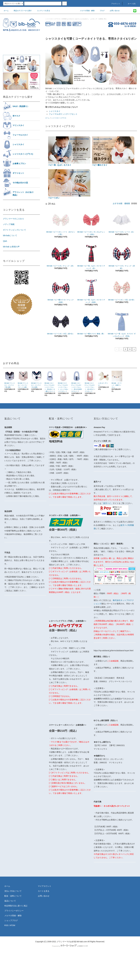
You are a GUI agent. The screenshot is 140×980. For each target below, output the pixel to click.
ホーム (6, 11)
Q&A (5, 241)
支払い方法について (13, 891)
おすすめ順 (118, 203)
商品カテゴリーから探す (21, 11)
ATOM (13, 925)
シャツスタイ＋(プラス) (59, 118)
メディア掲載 (9, 224)
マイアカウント (45, 886)
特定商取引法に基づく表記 (16, 906)
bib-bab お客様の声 (11, 247)
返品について (10, 901)
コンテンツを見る (42, 11)
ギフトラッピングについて (14, 230)
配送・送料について (13, 896)
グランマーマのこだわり (14, 219)
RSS (6, 925)
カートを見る (44, 891)
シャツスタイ (55, 111)
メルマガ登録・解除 (86, 11)
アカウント (114, 4)
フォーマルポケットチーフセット (63, 114)
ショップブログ (11, 920)
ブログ (100, 11)
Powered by (70, 946)
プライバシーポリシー (14, 911)
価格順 (127, 203)
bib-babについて (10, 235)
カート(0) (130, 4)
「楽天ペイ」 (107, 503)
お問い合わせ (113, 11)
